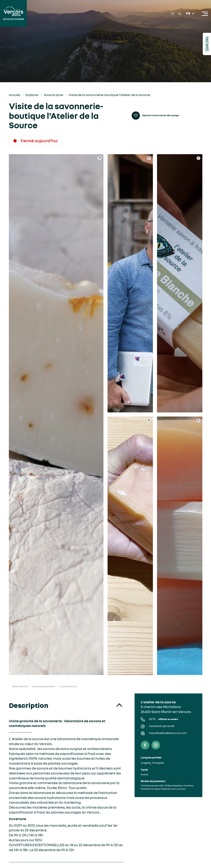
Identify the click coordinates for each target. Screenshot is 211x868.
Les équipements (44, 686)
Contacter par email (162, 726)
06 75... (164, 719)
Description (20, 686)
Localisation (68, 686)
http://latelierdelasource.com (168, 733)
